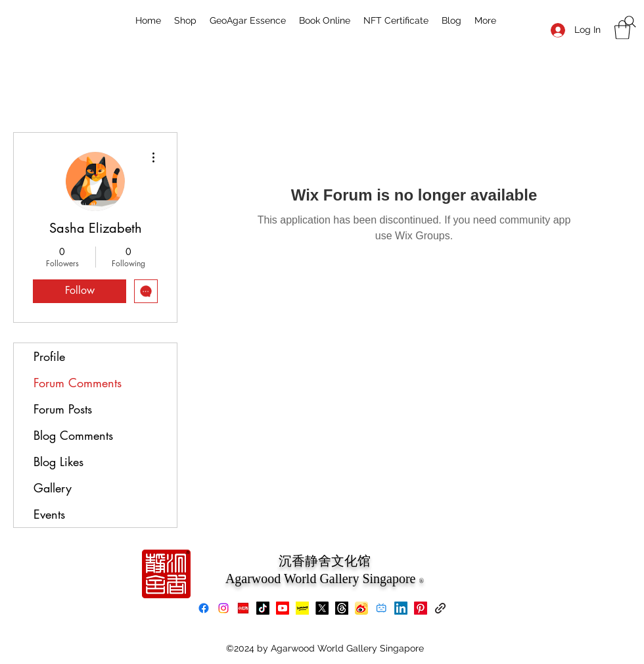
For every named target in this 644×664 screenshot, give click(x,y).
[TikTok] (263, 608)
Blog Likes (58, 462)
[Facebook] (204, 608)
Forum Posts (63, 409)
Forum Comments (78, 383)
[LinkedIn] (401, 608)
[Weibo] (361, 608)
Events (49, 514)
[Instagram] (223, 608)
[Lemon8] (302, 608)
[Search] (630, 22)
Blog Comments (73, 435)
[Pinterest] (421, 608)
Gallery (53, 488)
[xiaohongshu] (243, 608)
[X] (322, 608)
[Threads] (342, 608)
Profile (49, 356)
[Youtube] (283, 608)
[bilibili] (381, 608)
